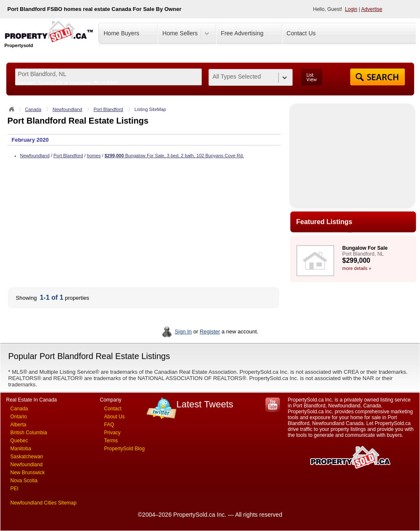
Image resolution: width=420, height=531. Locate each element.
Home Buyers (122, 33)
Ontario (19, 417)
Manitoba (21, 449)
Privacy (112, 433)
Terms (111, 441)
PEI (15, 489)
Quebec (19, 441)
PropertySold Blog (125, 449)
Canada (33, 109)
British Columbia (29, 433)
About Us (115, 417)
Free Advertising (242, 33)
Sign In (183, 332)
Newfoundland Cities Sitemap (44, 503)
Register (210, 332)
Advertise (372, 9)
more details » (357, 268)
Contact (113, 409)
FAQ (109, 425)
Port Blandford (108, 109)
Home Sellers (180, 33)
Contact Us (301, 33)
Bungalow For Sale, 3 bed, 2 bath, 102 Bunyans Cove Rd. (174, 156)
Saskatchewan (27, 457)
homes (94, 156)
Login (351, 9)
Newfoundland (67, 109)
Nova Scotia (24, 481)
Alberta (18, 425)
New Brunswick (28, 473)
